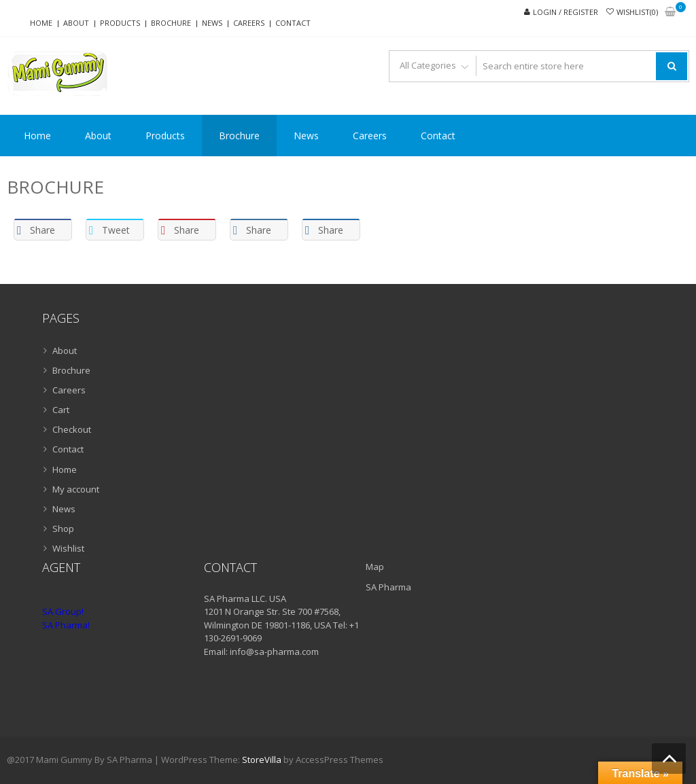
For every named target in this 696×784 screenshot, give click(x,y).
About (76, 23)
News (212, 23)
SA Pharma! (66, 625)
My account (76, 489)
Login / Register (565, 12)
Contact (293, 23)
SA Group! (63, 611)
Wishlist (68, 548)
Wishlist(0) (637, 12)
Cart (61, 410)
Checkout (72, 429)
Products (120, 23)
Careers (249, 23)
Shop (63, 529)
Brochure (171, 23)
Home (41, 23)
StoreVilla (262, 760)
